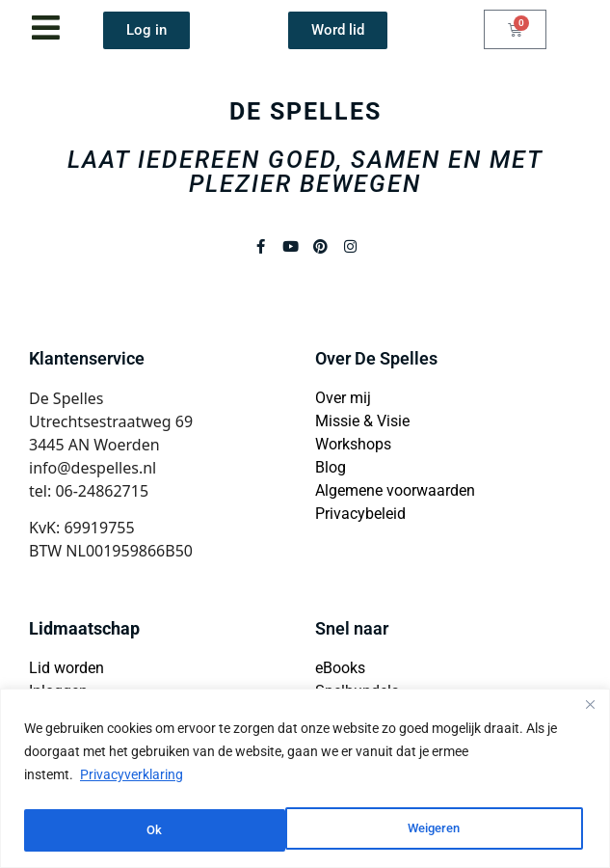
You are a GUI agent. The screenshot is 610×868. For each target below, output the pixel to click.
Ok (458, 830)
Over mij (343, 398)
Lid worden (66, 668)
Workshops (353, 444)
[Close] (590, 708)
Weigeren (173, 830)
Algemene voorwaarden (395, 490)
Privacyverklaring (132, 778)
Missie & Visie (362, 421)
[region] (305, 780)
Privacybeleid (360, 514)
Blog (331, 467)
